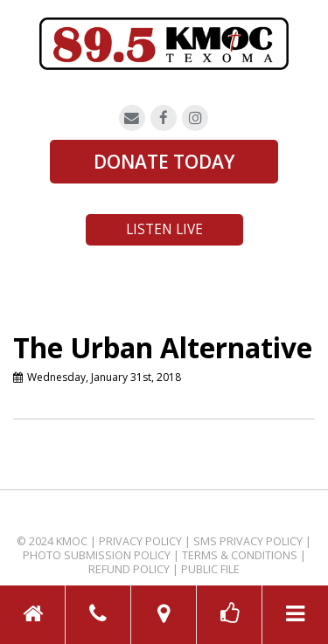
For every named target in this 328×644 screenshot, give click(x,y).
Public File (210, 569)
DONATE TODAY (164, 162)
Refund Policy (129, 569)
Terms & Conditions (240, 555)
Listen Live (164, 229)
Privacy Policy (140, 541)
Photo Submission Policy (97, 555)
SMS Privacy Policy (248, 541)
